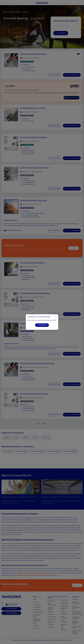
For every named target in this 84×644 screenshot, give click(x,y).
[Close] (56, 317)
